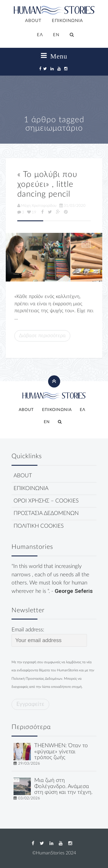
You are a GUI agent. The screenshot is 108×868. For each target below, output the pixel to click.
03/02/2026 (29, 798)
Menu (54, 56)
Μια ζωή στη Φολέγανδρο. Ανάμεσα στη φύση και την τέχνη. (63, 786)
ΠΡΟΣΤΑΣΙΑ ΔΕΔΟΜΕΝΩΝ (46, 513)
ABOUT (33, 21)
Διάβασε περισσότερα (42, 336)
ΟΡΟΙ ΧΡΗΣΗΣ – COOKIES (46, 501)
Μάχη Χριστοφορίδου (37, 206)
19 (32, 212)
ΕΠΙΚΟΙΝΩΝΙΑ (67, 21)
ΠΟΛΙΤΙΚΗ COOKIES (39, 526)
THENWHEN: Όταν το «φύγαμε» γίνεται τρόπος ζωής (61, 752)
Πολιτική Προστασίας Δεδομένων (37, 679)
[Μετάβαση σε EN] (56, 35)
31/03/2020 (72, 206)
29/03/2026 (29, 763)
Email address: (49, 637)
